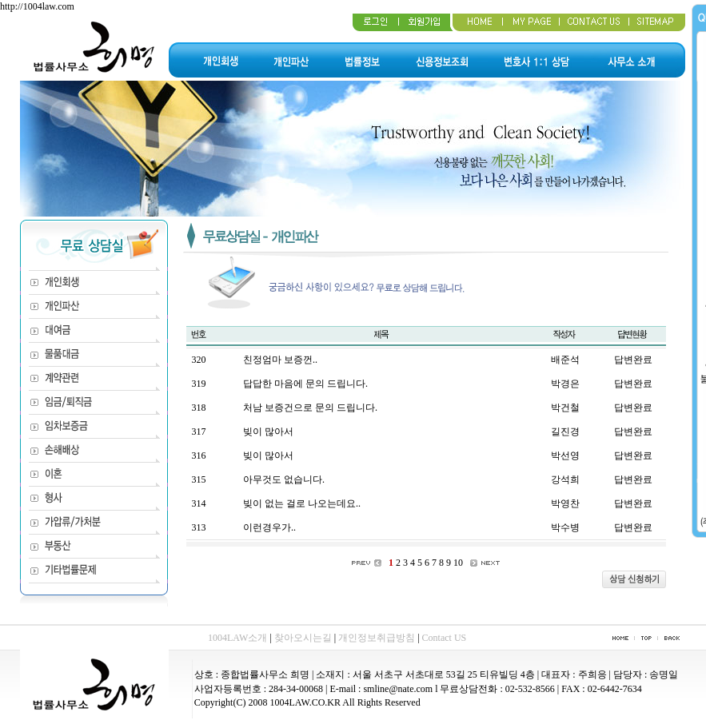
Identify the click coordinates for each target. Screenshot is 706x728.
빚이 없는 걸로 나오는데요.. (302, 503)
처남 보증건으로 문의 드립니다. (310, 408)
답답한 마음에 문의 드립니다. (305, 384)
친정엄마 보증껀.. (280, 360)
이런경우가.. (269, 527)
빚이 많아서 (268, 432)
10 (458, 563)
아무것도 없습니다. (284, 479)
